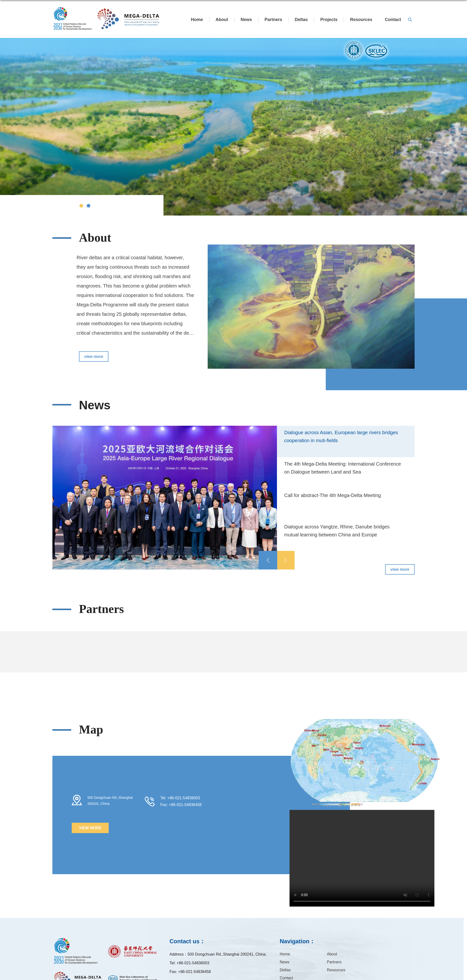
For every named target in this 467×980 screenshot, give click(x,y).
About (222, 20)
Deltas (301, 20)
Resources (361, 20)
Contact (393, 20)
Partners (273, 20)
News (246, 20)
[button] (285, 560)
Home (197, 20)
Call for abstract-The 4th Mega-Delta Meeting (333, 495)
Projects (329, 20)
